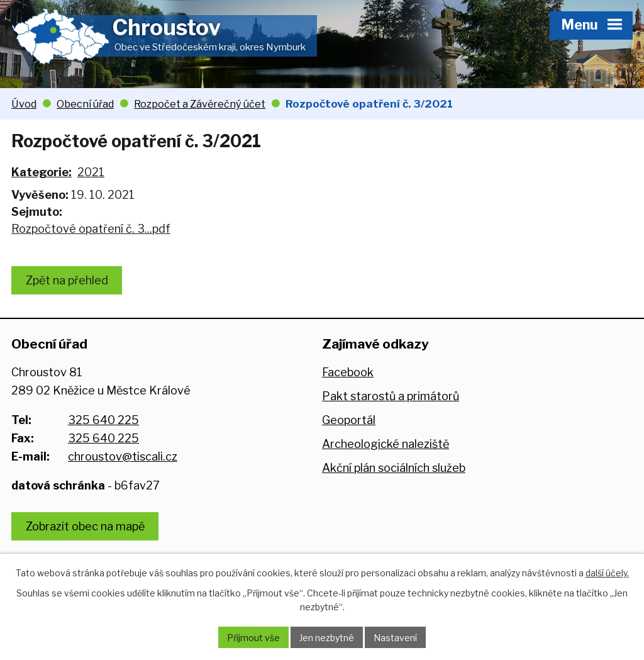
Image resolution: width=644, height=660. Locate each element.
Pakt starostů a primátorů (391, 396)
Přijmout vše (253, 638)
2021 (91, 172)
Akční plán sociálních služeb (394, 468)
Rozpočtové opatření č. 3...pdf (91, 229)
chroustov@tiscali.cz (123, 456)
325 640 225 (103, 420)
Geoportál (349, 420)
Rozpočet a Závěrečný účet (200, 104)
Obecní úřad (85, 104)
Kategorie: (42, 172)
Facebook (348, 372)
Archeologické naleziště (386, 444)
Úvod (24, 104)
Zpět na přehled (67, 280)
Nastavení (395, 638)
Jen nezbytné (327, 638)
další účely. (607, 573)
